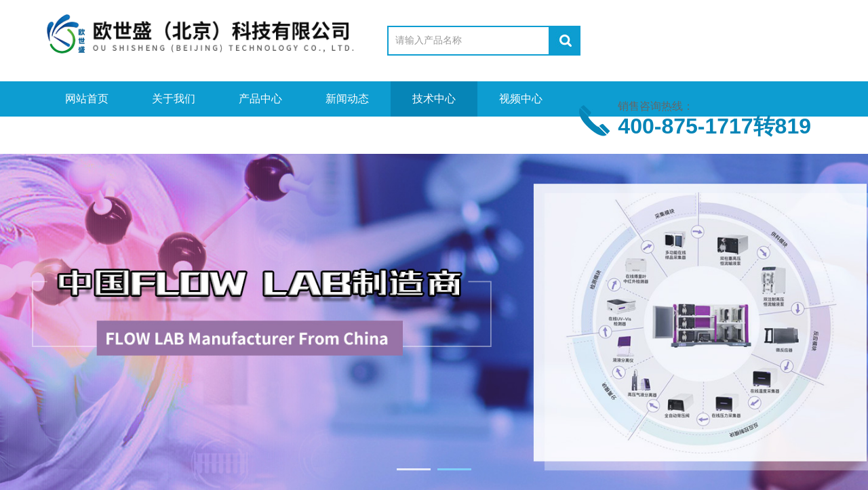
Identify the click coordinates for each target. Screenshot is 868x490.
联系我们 (260, 134)
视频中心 (521, 99)
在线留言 (174, 134)
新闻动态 (347, 99)
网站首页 (87, 99)
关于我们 (174, 99)
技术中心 (434, 99)
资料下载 (87, 134)
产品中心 (260, 99)
